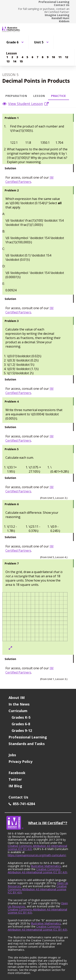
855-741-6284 (22, 804)
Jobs (12, 755)
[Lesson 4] (22, 57)
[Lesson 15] (21, 61)
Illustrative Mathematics (46, 866)
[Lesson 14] (15, 61)
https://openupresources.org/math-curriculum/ (37, 855)
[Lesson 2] (12, 57)
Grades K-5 (21, 717)
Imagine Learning (57, 15)
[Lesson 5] (27, 57)
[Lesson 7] (37, 57)
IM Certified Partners (29, 180)
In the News (19, 704)
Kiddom (64, 21)
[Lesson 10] (53, 57)
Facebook (17, 773)
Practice (59, 96)
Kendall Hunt (60, 18)
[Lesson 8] (42, 57)
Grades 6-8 (21, 724)
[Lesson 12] (66, 57)
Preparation (16, 96)
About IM (17, 698)
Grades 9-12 (22, 730)
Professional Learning (54, 2)
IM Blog (15, 786)
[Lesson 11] (60, 57)
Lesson (39, 96)
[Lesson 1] (7, 57)
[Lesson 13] (8, 61)
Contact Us (62, 5)
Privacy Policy (20, 761)
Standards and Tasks (27, 744)
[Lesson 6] (32, 57)
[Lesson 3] (17, 57)
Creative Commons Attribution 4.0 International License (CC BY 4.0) (37, 847)
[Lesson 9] (47, 57)
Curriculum (18, 711)
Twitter (15, 779)
